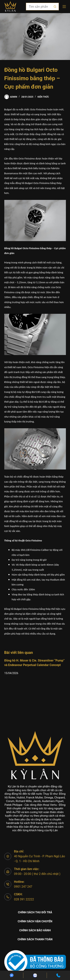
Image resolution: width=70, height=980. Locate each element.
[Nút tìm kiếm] (55, 7)
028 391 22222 (24, 899)
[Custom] (12, 975)
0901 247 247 (23, 887)
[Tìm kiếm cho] (39, 7)
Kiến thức (43, 97)
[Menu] (64, 7)
